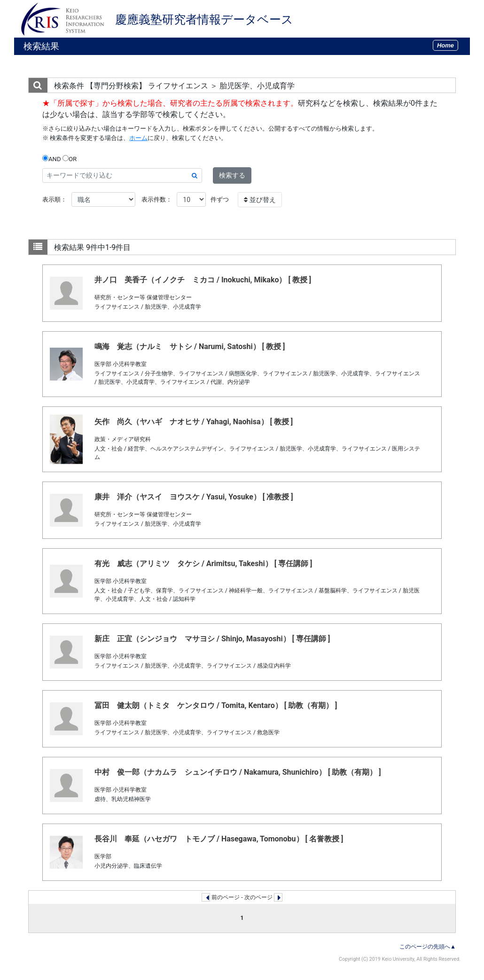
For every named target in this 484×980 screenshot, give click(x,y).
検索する (232, 175)
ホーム (138, 138)
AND (52, 159)
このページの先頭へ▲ (428, 947)
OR (70, 159)
